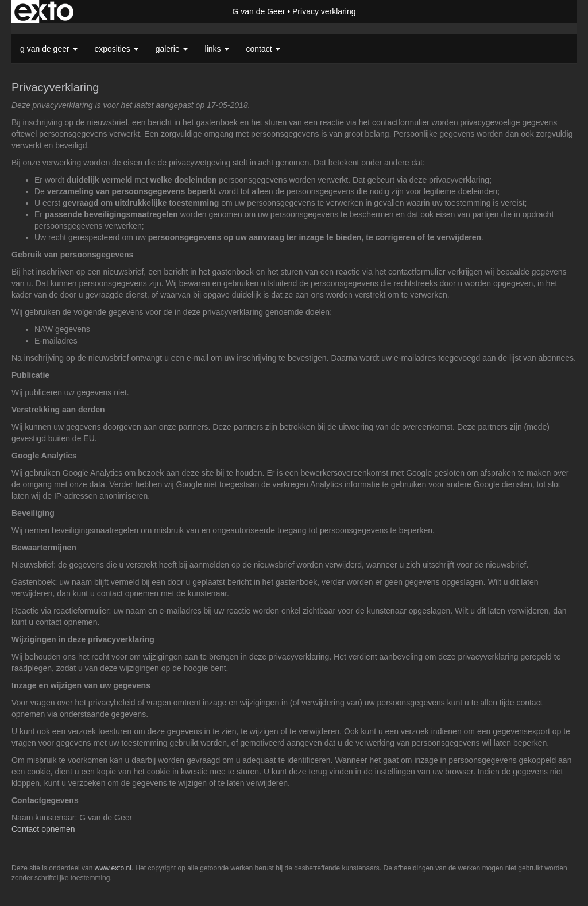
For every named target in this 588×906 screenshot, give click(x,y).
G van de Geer (259, 11)
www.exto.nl (113, 868)
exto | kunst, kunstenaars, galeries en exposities (44, 11)
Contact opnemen (43, 829)
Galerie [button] (172, 49)
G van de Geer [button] (49, 49)
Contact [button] (263, 49)
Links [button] (217, 49)
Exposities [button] (117, 49)
